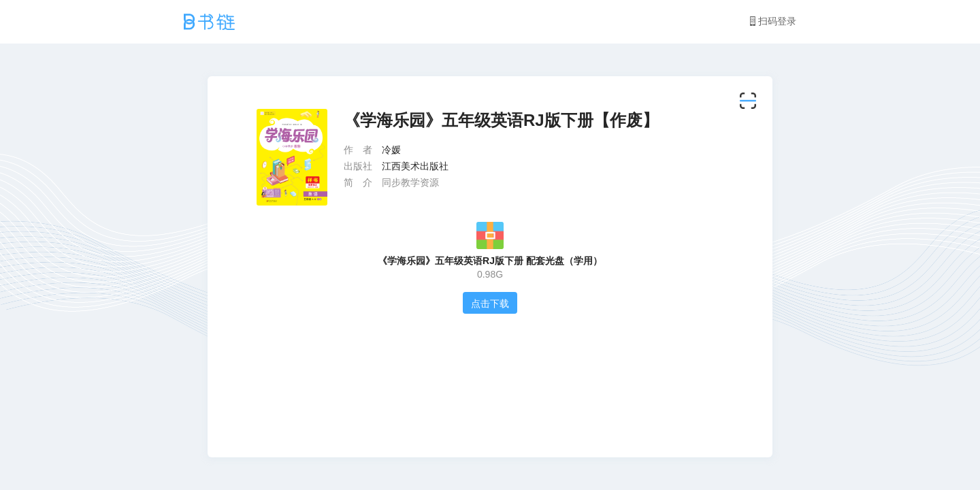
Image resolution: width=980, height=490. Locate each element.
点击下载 (490, 304)
